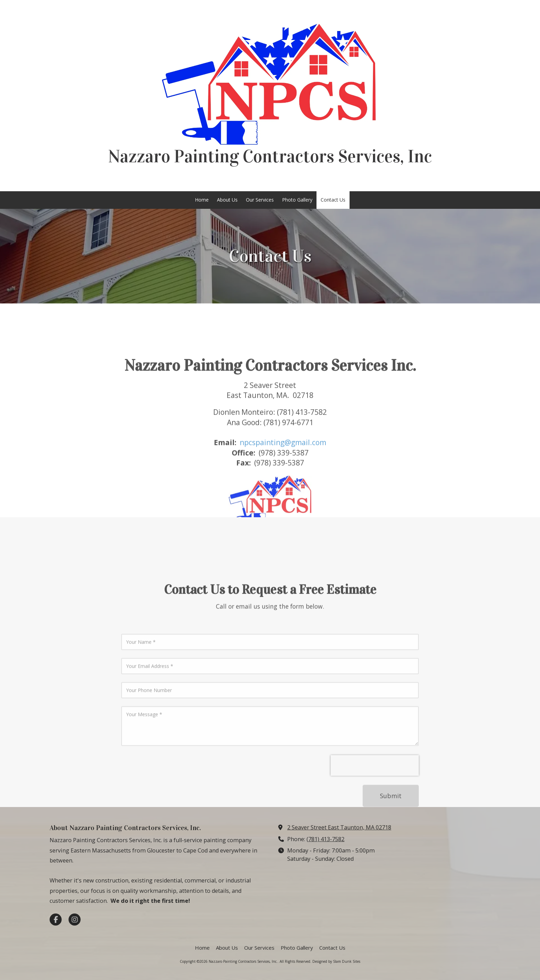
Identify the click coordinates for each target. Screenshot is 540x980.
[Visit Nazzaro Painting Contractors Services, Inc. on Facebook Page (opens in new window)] (56, 920)
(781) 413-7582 (325, 839)
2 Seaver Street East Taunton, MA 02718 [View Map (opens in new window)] (339, 827)
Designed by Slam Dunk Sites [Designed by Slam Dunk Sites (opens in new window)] (336, 961)
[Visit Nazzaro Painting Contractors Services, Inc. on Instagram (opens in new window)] (75, 920)
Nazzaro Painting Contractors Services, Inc (270, 156)
